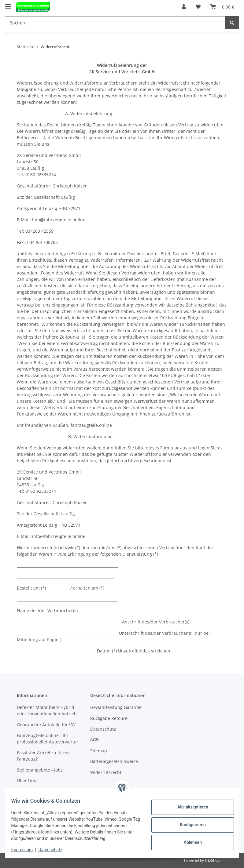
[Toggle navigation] (8, 4)
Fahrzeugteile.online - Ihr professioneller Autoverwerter (48, 739)
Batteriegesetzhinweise (114, 761)
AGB (94, 740)
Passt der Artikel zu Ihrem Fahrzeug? (43, 756)
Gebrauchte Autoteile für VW (46, 725)
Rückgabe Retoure (109, 718)
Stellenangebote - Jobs (40, 770)
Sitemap (99, 751)
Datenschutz (103, 729)
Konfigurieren (189, 825)
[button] (184, 7)
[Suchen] (115, 23)
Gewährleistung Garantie (116, 707)
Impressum (26, 850)
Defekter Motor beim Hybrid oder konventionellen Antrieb (47, 710)
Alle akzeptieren (189, 807)
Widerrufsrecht (106, 772)
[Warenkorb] (222, 7)
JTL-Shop (212, 860)
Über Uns (26, 781)
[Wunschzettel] (198, 7)
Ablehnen (189, 842)
